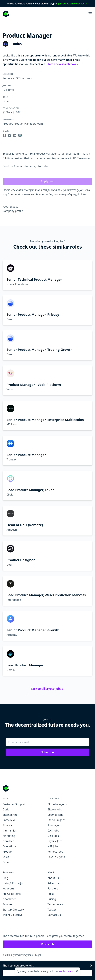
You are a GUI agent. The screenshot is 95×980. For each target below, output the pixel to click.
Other (6, 101)
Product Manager (24, 124)
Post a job (47, 944)
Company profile (13, 211)
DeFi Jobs (53, 836)
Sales (6, 857)
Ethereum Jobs (56, 820)
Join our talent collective (73, 4)
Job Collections (12, 894)
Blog (5, 878)
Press (51, 894)
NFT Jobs (53, 846)
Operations (9, 846)
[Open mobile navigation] (90, 14)
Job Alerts (8, 888)
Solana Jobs (55, 825)
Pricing (52, 899)
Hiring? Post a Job (13, 883)
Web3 (40, 124)
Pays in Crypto (56, 857)
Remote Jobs (55, 852)
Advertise (53, 883)
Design (7, 809)
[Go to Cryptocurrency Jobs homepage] (47, 788)
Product (7, 124)
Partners (53, 888)
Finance (7, 825)
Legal (38, 955)
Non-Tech (8, 841)
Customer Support (14, 804)
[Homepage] (6, 14)
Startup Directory (13, 910)
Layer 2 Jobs (55, 841)
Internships (10, 831)
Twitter (52, 910)
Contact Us (54, 915)
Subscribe (47, 752)
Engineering (10, 815)
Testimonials (55, 904)
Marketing (9, 836)
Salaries (7, 904)
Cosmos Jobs (55, 815)
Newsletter (9, 899)
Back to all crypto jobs (47, 689)
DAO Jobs (53, 831)
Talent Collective (13, 915)
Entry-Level (9, 820)
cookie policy (66, 971)
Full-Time (8, 90)
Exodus (16, 44)
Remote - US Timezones (17, 78)
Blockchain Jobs (57, 804)
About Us (53, 878)
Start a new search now (63, 64)
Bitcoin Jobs (55, 809)
